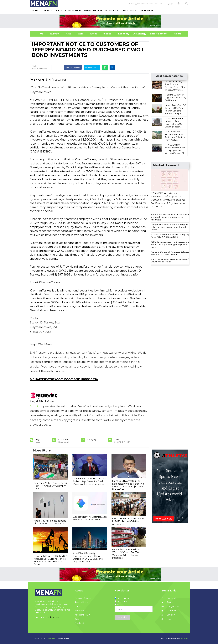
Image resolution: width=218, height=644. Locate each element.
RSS (166, 619)
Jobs (77, 619)
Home (35, 11)
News (47, 11)
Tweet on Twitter (92, 67)
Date (35, 66)
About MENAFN (83, 615)
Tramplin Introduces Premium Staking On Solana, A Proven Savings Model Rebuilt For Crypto (170, 227)
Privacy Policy (81, 602)
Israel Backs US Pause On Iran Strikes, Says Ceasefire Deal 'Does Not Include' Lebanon (90, 481)
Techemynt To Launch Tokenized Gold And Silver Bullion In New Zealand (170, 253)
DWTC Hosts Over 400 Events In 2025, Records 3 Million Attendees (129, 521)
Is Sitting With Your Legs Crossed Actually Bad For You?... (175, 98)
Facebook (169, 598)
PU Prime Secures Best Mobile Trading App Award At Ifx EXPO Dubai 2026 (170, 236)
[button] (179, 3)
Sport (176, 34)
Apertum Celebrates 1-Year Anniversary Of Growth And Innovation (170, 261)
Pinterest (169, 611)
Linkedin (168, 615)
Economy (124, 34)
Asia (81, 34)
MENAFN (37, 80)
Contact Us (80, 606)
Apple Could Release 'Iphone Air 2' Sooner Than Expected (50, 522)
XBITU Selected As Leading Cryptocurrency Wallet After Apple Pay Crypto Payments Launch (170, 244)
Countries (128, 11)
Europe (55, 34)
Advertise (79, 611)
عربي (171, 3)
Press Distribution (67, 11)
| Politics (106, 34)
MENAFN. (52, 638)
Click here (54, 617)
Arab (68, 34)
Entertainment (155, 34)
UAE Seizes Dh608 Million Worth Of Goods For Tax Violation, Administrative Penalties (126, 554)
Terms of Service (83, 598)
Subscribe (122, 617)
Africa (93, 34)
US (38, 34)
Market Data (92, 11)
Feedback (79, 623)
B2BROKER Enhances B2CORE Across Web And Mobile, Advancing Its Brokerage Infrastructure (170, 217)
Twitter (168, 602)
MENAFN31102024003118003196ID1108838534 (64, 379)
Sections (145, 11)
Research (111, 11)
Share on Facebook (73, 67)
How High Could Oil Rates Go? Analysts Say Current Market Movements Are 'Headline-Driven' (51, 560)
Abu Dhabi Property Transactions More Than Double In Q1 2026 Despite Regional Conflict (88, 557)
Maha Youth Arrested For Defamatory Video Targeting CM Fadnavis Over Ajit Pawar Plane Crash (128, 485)
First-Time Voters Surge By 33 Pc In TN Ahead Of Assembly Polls (50, 486)
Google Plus (170, 606)
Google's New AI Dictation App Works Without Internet (90, 518)
